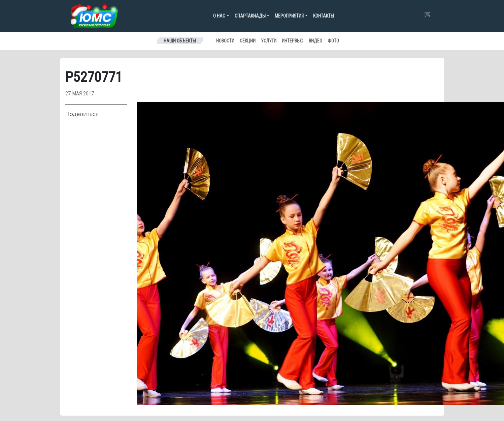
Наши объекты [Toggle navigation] (180, 41)
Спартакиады (250, 16)
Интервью (293, 41)
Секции (248, 41)
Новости (225, 41)
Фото (333, 41)
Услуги (269, 41)
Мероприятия (289, 16)
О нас (219, 16)
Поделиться (82, 114)
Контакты (324, 16)
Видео (315, 41)
